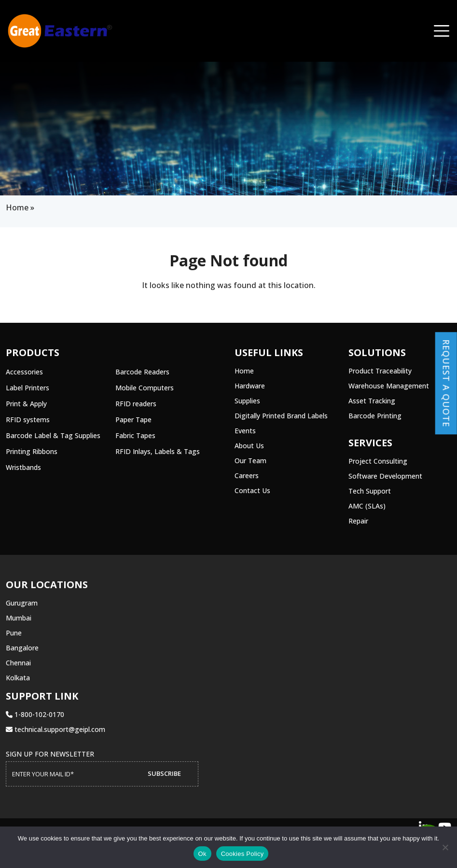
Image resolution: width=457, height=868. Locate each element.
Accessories (24, 372)
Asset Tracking (372, 401)
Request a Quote (446, 383)
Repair (358, 521)
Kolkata (18, 678)
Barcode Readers (142, 372)
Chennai (18, 663)
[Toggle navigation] (442, 31)
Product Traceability (380, 371)
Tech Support (370, 491)
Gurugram (22, 603)
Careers (247, 475)
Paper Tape (133, 420)
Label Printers (28, 388)
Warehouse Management (389, 386)
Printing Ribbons (32, 451)
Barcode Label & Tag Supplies (53, 435)
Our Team (250, 461)
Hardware (250, 386)
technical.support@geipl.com (55, 729)
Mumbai (19, 618)
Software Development (385, 476)
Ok (202, 854)
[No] (445, 847)
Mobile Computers (145, 388)
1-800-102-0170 (35, 714)
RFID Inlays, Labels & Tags (158, 451)
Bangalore (22, 648)
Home (17, 207)
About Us (249, 446)
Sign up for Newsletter (50, 754)
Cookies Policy (242, 854)
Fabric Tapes (135, 435)
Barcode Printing (375, 416)
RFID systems (28, 420)
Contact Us (252, 490)
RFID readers (136, 404)
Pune (14, 633)
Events (245, 431)
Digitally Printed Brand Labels (281, 416)
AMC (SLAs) (367, 506)
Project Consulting (378, 461)
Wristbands (23, 467)
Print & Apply (26, 404)
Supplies (247, 401)
